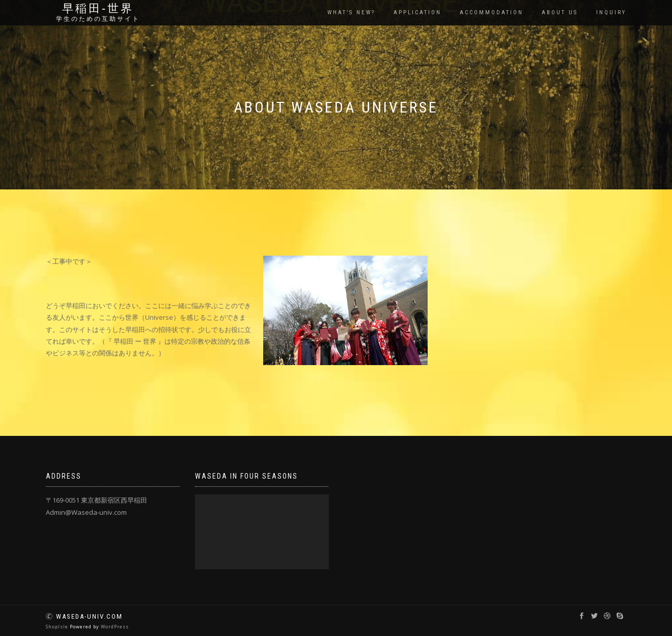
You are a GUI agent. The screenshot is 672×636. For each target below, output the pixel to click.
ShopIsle (58, 627)
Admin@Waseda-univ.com (86, 512)
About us (560, 12)
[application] (262, 532)
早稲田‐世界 (98, 9)
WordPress (115, 627)
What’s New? (351, 12)
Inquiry (611, 12)
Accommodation (492, 12)
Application (417, 12)
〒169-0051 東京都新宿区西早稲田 (96, 500)
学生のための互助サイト (98, 19)
